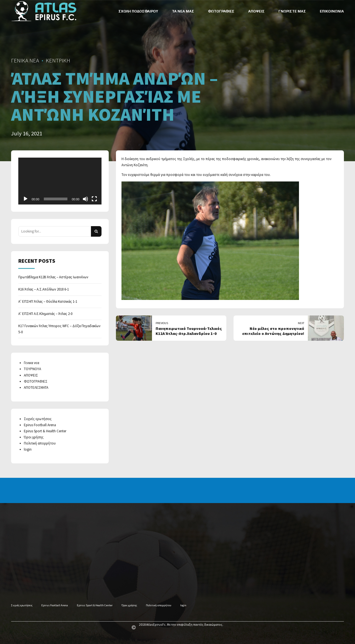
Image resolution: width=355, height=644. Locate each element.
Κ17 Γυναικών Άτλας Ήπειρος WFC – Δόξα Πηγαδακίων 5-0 (59, 329)
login (28, 449)
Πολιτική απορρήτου (40, 443)
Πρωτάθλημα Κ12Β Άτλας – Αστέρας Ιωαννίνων (53, 277)
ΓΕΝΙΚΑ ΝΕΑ (25, 60)
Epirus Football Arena (40, 425)
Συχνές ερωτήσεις (38, 419)
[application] (60, 181)
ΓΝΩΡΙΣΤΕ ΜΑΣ (292, 11)
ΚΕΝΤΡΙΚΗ (58, 60)
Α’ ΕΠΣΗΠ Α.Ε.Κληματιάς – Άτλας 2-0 (45, 314)
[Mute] (85, 199)
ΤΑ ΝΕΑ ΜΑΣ (183, 11)
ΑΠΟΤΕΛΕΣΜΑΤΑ (36, 387)
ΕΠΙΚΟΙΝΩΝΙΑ (332, 11)
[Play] (26, 199)
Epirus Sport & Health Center (45, 431)
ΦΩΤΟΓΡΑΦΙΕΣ (221, 11)
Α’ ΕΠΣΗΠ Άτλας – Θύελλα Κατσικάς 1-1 (48, 301)
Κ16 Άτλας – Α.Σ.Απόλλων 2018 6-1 (44, 289)
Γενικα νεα (31, 363)
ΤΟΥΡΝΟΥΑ (32, 369)
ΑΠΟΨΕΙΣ (256, 11)
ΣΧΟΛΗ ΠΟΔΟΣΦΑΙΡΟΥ (138, 11)
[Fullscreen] (94, 199)
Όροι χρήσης (34, 437)
